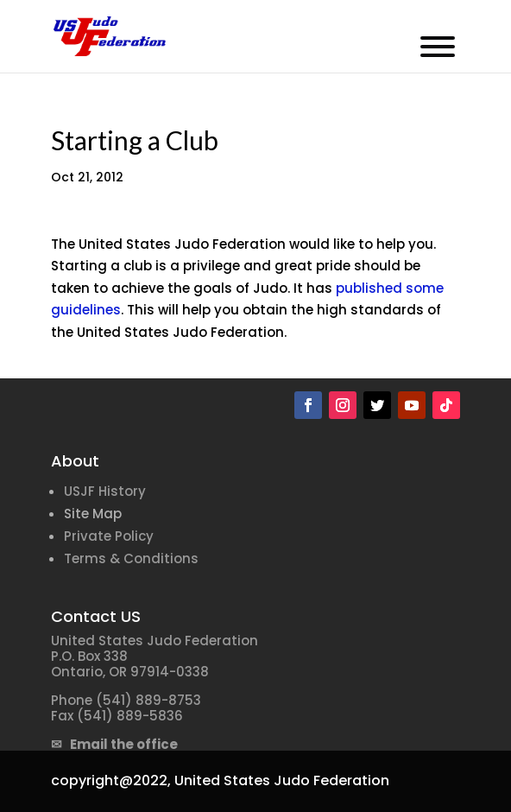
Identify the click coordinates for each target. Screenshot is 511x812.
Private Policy (109, 536)
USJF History (105, 491)
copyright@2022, (111, 780)
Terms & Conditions (131, 558)
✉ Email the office (114, 744)
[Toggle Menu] (438, 47)
